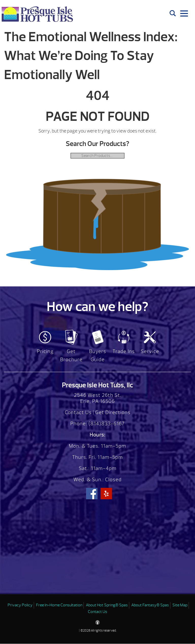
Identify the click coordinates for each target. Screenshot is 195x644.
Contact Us (78, 412)
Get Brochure (71, 355)
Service (150, 351)
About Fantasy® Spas (150, 605)
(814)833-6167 (106, 424)
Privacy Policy (20, 605)
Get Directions (113, 412)
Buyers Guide (98, 355)
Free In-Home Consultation (59, 605)
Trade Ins (124, 351)
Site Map (180, 605)
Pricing (45, 351)
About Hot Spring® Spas (107, 605)
